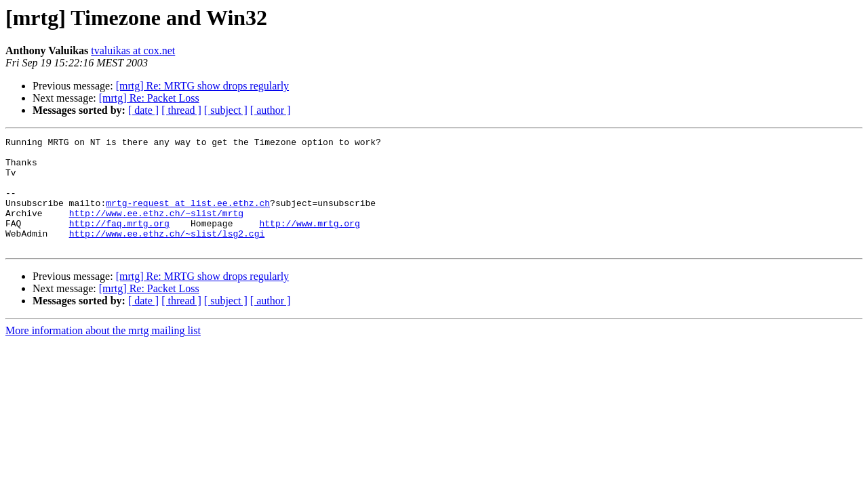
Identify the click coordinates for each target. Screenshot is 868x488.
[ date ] (143, 110)
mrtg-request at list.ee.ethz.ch (188, 217)
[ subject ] (226, 110)
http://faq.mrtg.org (119, 241)
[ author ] (271, 110)
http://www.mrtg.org (309, 241)
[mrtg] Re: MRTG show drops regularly (202, 86)
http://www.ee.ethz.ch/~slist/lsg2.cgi (167, 253)
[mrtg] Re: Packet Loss (149, 98)
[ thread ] (181, 110)
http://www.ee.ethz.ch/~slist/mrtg (156, 229)
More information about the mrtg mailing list (103, 353)
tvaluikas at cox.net (133, 50)
